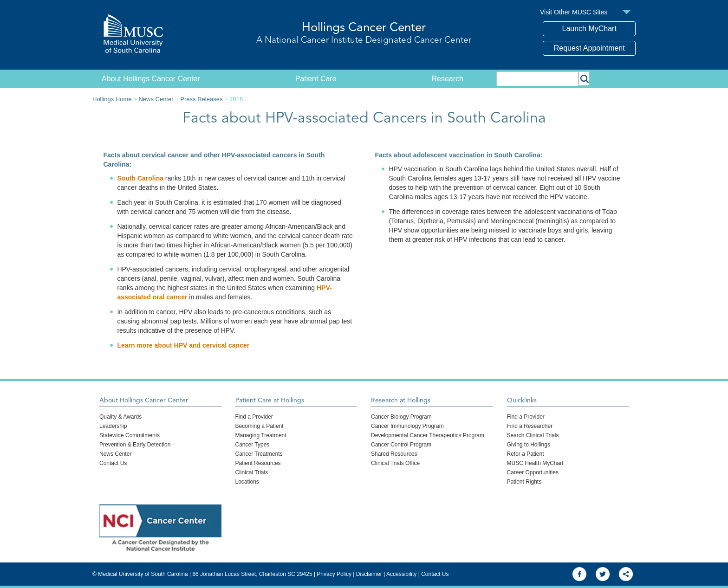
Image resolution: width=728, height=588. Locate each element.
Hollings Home (112, 99)
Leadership (113, 426)
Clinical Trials (252, 472)
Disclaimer (369, 574)
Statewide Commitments (130, 435)
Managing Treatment (261, 435)
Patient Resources (258, 463)
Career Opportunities (533, 472)
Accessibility (401, 574)
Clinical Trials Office (395, 463)
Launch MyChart (589, 29)
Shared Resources (394, 454)
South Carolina (140, 178)
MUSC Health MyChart (535, 463)
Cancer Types (253, 445)
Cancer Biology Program (401, 417)
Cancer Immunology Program (407, 426)
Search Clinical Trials (533, 435)
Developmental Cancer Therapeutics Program (428, 435)
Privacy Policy (334, 574)
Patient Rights (524, 482)
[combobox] (537, 78)
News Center (156, 99)
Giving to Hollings (529, 445)
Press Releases (201, 99)
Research (448, 79)
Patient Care (316, 79)
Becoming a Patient (260, 426)
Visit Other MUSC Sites (574, 12)
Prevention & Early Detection (135, 445)
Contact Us (113, 463)
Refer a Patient (526, 454)
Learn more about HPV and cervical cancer (183, 345)
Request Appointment (589, 48)
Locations (247, 482)
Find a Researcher (530, 426)
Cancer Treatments (259, 454)
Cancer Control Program (401, 445)
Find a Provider (254, 417)
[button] (584, 78)
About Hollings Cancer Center (151, 79)
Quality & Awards (120, 417)
